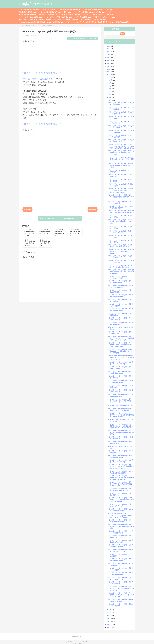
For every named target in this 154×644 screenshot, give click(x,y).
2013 (109, 625)
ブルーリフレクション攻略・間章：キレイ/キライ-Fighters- (121, 232)
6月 (110, 92)
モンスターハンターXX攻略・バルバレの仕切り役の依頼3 (121, 286)
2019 (109, 66)
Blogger (80, 636)
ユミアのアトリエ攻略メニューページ (66, 19)
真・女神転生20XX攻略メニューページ (94, 19)
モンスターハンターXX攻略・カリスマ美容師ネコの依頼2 (121, 546)
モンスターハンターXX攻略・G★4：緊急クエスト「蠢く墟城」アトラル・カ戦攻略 (121, 351)
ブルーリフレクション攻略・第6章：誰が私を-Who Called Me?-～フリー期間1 (121, 165)
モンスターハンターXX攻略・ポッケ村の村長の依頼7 (121, 324)
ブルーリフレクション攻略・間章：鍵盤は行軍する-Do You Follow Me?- (121, 212)
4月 (110, 97)
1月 (110, 612)
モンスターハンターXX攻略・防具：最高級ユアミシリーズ (121, 537)
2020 (109, 63)
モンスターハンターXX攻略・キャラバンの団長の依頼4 (121, 382)
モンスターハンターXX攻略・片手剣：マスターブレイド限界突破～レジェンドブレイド (121, 401)
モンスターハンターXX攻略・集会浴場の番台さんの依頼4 (121, 541)
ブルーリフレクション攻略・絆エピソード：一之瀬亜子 (121, 127)
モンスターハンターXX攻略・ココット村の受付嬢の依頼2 (121, 521)
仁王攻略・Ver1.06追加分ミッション (121, 406)
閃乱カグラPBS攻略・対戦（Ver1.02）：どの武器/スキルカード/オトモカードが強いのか (121, 515)
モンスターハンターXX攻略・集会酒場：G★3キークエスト (121, 461)
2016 (109, 616)
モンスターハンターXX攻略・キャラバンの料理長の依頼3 (121, 574)
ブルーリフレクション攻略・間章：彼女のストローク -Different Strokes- (121, 251)
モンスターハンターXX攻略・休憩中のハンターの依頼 (121, 600)
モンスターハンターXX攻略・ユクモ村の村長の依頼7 (121, 391)
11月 (111, 77)
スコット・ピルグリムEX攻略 (119, 22)
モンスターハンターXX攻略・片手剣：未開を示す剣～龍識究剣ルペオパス (121, 197)
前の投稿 (93, 209)
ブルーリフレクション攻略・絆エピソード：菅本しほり (121, 141)
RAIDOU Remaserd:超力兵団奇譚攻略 (32, 22)
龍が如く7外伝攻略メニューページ (31, 12)
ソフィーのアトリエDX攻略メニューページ (34, 17)
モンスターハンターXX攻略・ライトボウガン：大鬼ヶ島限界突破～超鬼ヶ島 (121, 526)
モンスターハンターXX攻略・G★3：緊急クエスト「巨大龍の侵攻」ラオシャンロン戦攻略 (121, 500)
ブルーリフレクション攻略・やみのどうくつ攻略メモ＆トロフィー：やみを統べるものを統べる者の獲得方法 (121, 146)
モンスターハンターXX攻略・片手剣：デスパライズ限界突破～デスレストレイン (121, 588)
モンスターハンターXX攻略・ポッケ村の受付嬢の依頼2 (121, 310)
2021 (109, 60)
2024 (109, 52)
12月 (111, 74)
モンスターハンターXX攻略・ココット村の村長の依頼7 (121, 395)
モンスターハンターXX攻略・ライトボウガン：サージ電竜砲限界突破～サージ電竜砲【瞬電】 (121, 345)
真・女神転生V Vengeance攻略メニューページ (95, 12)
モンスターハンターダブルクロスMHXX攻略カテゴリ (60, 218)
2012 (109, 627)
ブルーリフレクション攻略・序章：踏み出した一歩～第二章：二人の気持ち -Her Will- (121, 272)
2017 (109, 72)
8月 (110, 86)
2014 (109, 622)
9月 (110, 83)
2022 (109, 58)
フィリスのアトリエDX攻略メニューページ (98, 14)
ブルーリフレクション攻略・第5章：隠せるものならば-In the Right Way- (121, 222)
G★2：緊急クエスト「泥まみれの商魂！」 (39, 79)
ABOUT (113, 17)
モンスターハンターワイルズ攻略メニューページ (36, 19)
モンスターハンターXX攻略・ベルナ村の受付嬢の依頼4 (121, 372)
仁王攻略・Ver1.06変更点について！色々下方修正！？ (121, 420)
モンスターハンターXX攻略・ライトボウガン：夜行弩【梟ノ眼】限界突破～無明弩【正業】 (121, 415)
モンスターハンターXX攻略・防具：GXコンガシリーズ (121, 505)
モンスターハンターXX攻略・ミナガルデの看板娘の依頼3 (121, 510)
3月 (110, 100)
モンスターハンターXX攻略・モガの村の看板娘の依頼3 (121, 456)
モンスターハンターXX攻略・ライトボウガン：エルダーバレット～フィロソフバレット (121, 595)
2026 (109, 46)
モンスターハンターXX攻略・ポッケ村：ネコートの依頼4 (121, 277)
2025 (109, 49)
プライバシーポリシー (102, 17)
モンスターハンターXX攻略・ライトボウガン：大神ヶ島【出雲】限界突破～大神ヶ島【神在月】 (121, 478)
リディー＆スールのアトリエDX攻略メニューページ (64, 14)
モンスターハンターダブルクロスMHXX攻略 (82, 39)
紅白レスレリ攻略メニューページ (58, 22)
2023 (109, 55)
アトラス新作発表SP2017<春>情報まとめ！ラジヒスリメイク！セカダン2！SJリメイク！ (121, 357)
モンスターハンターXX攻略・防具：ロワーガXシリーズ (121, 578)
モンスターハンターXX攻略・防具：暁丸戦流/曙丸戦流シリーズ (121, 490)
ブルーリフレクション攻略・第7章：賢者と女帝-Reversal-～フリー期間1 (121, 159)
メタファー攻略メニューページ (30, 9)
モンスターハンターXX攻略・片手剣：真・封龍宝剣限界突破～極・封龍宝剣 (121, 432)
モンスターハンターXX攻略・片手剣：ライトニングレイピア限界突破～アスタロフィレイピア (121, 338)
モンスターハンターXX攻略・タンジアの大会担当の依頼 (121, 296)
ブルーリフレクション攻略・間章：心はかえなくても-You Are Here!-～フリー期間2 (121, 153)
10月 (111, 80)
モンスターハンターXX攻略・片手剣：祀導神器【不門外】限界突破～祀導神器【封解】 (121, 484)
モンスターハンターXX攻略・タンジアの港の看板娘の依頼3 (121, 472)
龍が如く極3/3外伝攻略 (99, 22)
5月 (110, 95)
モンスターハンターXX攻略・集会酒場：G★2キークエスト (121, 550)
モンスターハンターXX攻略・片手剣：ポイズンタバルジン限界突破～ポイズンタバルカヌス (121, 467)
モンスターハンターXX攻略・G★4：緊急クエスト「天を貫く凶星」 (121, 409)
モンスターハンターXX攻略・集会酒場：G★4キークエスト (121, 363)
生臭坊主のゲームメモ (36, 4)
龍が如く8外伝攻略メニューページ (79, 9)
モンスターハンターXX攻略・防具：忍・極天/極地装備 (121, 282)
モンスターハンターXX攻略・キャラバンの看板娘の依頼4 (121, 532)
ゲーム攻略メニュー (86, 17)
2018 (109, 69)
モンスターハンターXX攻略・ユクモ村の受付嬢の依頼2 (121, 560)
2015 (109, 619)
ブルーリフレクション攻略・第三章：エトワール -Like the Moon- (121, 266)
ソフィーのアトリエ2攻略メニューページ (64, 17)
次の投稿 (27, 209)
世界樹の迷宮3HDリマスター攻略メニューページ (61, 12)
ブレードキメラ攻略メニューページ (54, 9)
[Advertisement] (60, 56)
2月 (110, 609)
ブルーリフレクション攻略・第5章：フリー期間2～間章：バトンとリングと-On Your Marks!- (121, 190)
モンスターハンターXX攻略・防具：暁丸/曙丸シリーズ (121, 494)
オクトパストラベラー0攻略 (80, 22)
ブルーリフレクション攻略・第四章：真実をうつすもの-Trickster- (121, 246)
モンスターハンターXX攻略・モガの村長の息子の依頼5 (121, 207)
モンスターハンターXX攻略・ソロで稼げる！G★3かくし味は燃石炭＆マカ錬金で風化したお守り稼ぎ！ (121, 426)
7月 (110, 89)
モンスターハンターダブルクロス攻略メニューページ (44, 73)
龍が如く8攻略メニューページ (102, 9)
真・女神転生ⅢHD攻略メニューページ (32, 14)
